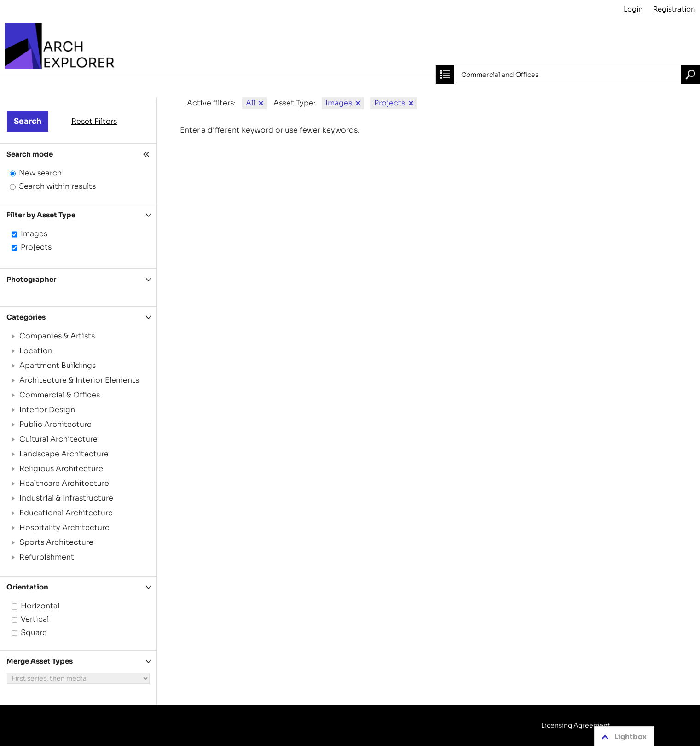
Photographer (31, 279)
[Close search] (445, 75)
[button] (12, 336)
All (250, 103)
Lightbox (622, 737)
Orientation (27, 587)
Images (34, 234)
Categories (26, 317)
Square (34, 632)
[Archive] (350, 46)
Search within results (57, 186)
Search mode (30, 154)
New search (40, 173)
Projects (36, 247)
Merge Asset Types (40, 661)
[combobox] (568, 75)
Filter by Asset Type (41, 215)
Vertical (35, 619)
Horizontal (40, 606)
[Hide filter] (147, 154)
